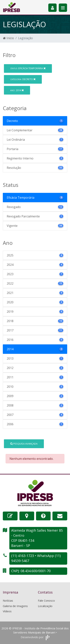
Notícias (8, 600)
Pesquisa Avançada (24, 444)
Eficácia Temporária (28, 68)
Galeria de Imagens (15, 606)
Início (8, 38)
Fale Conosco (46, 600)
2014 (17, 90)
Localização (45, 606)
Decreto (23, 79)
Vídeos (7, 611)
